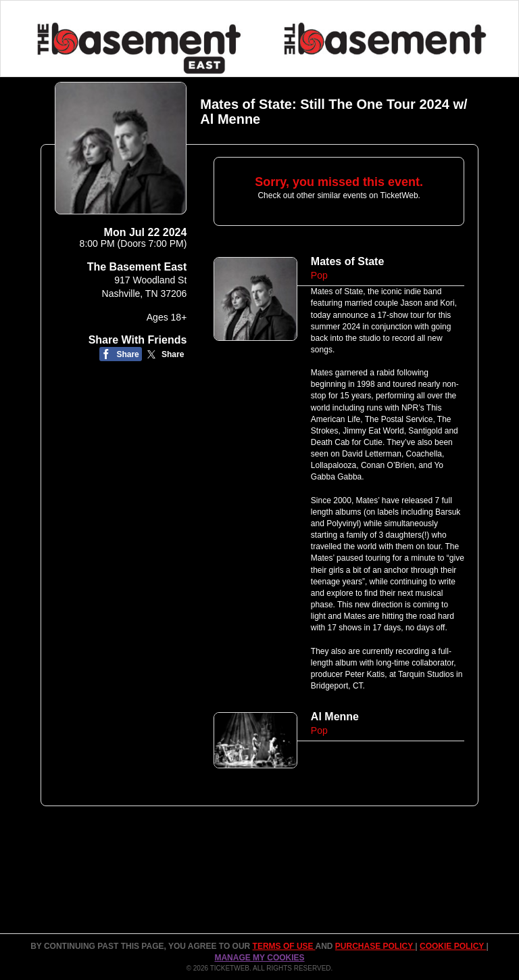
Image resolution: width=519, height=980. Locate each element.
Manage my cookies (259, 958)
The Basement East (137, 267)
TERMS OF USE (284, 946)
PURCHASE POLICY (375, 946)
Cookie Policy (453, 946)
